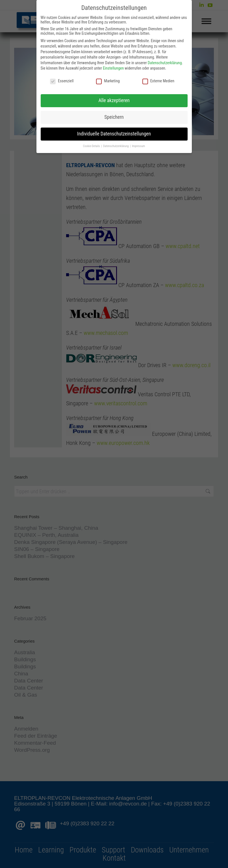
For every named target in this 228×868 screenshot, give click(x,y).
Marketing (108, 81)
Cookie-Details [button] (92, 146)
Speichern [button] (114, 117)
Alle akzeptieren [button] (114, 100)
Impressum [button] (138, 146)
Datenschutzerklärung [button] (116, 146)
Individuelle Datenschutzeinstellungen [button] (114, 134)
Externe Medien (158, 81)
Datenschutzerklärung (165, 63)
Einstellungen (113, 68)
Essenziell (62, 81)
